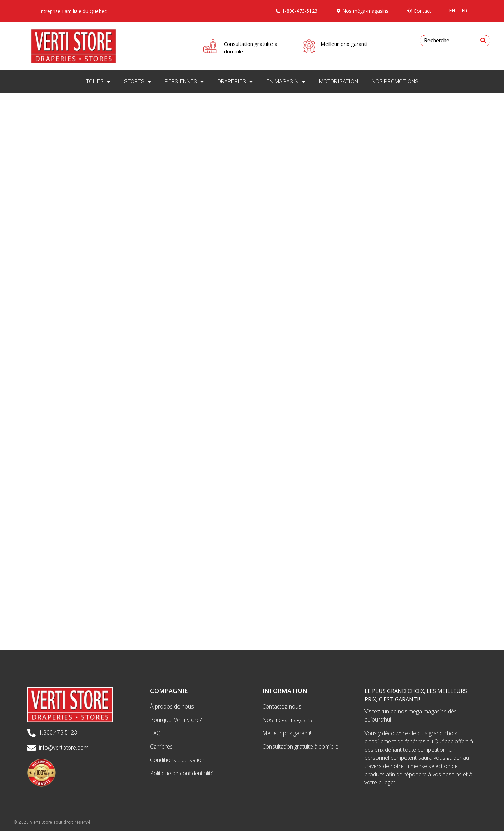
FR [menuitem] (465, 11)
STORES (138, 82)
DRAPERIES (235, 82)
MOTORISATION (339, 82)
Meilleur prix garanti (344, 44)
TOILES (98, 82)
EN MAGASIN (286, 82)
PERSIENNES (184, 82)
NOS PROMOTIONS (395, 82)
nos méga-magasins (422, 711)
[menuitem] (452, 11)
